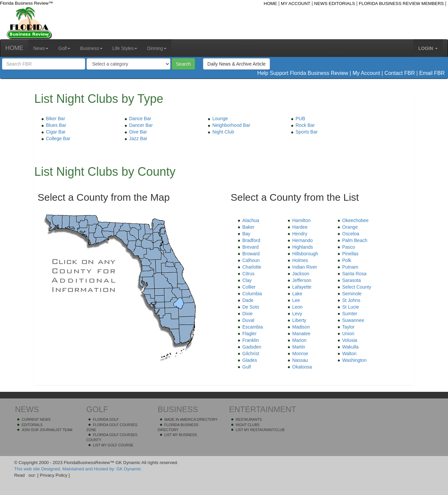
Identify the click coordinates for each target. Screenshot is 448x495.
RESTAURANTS (249, 419)
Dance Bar (137, 119)
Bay (243, 234)
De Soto (247, 307)
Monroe (297, 354)
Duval (245, 320)
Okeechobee (352, 220)
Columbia (249, 294)
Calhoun (248, 260)
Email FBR (432, 73)
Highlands (299, 247)
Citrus (245, 274)
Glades (246, 360)
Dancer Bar (138, 125)
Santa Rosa (351, 274)
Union (345, 334)
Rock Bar (302, 125)
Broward (248, 254)
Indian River (301, 267)
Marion (296, 340)
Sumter (346, 314)
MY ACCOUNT (296, 3)
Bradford (248, 240)
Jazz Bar (135, 138)
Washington (351, 360)
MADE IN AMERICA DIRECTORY (191, 419)
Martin (295, 347)
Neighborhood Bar (228, 125)
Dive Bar (135, 132)
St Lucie (347, 307)
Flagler (246, 334)
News (41, 48)
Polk (343, 260)
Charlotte (248, 267)
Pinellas (347, 254)
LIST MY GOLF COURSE (113, 445)
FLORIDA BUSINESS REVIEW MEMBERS (401, 3)
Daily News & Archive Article (236, 64)
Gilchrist (247, 354)
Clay (244, 280)
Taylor (345, 327)
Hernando (299, 240)
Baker (245, 227)
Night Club (220, 132)
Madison (298, 327)
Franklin (247, 340)
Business (91, 48)
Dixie (244, 314)
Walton (346, 354)
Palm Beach (351, 240)
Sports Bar (303, 132)
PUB (297, 119)
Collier (246, 287)
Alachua (247, 220)
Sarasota (348, 280)
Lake (294, 294)
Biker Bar (52, 119)
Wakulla (347, 347)
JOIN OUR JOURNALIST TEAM (47, 430)
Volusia (346, 340)
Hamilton (298, 220)
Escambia (249, 327)
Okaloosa (299, 367)
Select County (353, 287)
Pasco (345, 247)
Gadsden (248, 347)
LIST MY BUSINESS (181, 435)
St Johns (348, 300)
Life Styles (125, 48)
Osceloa (347, 234)
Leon (294, 307)
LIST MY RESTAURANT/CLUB (260, 430)
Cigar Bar (52, 132)
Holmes (297, 260)
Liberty (296, 320)
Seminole (348, 294)
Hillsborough (302, 254)
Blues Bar (53, 125)
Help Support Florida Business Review (303, 73)
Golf (64, 48)
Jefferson (298, 280)
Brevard (247, 247)
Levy (294, 314)
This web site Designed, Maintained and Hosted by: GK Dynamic (78, 469)
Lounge (217, 119)
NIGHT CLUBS (247, 425)
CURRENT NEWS (36, 419)
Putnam (347, 267)
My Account (366, 73)
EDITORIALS (32, 425)
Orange (347, 227)
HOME (270, 3)
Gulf (243, 367)
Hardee (297, 227)
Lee (293, 300)
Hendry (296, 234)
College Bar (55, 138)
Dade (244, 300)
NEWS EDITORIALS (335, 3)
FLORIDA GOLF (106, 419)
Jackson (297, 274)
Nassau (297, 360)
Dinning (157, 48)
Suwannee (350, 320)
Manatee (298, 334)
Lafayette (299, 287)
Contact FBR (400, 73)
